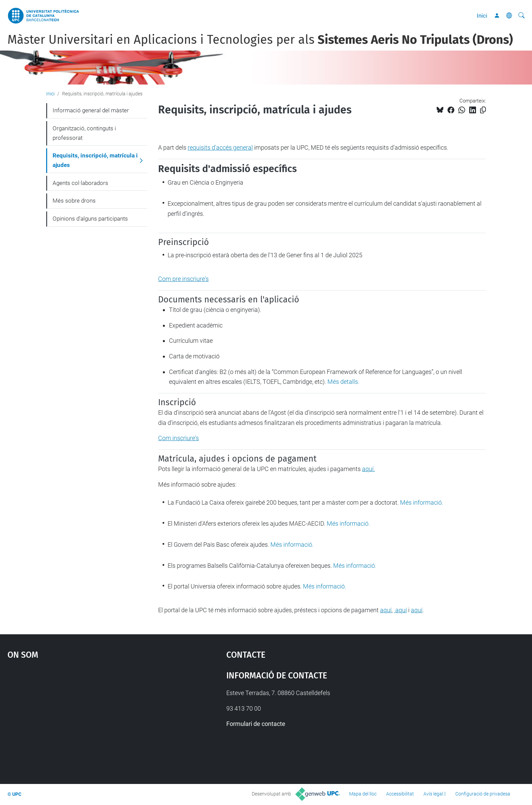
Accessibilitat (400, 794)
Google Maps (91, 718)
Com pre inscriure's (183, 279)
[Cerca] (521, 16)
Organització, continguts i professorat (84, 133)
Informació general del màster (91, 110)
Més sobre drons (74, 201)
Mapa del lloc (363, 794)
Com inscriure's (178, 438)
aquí (386, 610)
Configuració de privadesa (483, 794)
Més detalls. (343, 382)
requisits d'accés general (220, 147)
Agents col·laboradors (80, 183)
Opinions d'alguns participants (90, 219)
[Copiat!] (483, 110)
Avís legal (433, 794)
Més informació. (422, 502)
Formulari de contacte (256, 724)
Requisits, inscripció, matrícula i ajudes (95, 160)
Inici (482, 16)
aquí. (368, 469)
